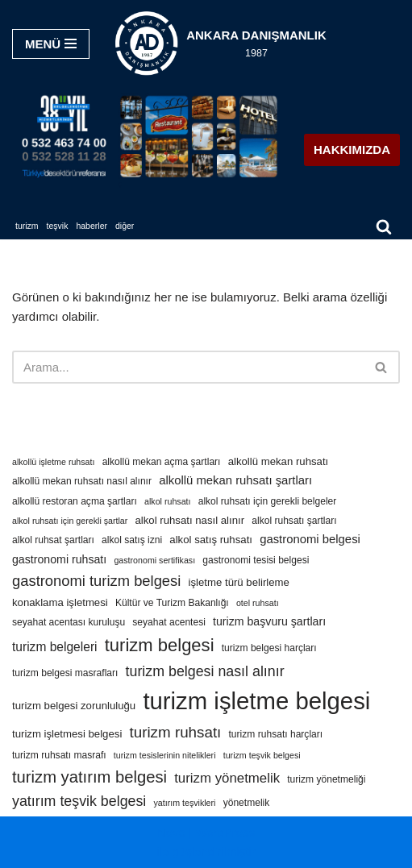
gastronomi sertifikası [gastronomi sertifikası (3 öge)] (154, 560)
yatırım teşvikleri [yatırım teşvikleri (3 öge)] (184, 803)
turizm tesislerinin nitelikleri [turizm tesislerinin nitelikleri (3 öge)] (165, 755)
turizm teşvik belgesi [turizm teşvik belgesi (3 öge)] (262, 755)
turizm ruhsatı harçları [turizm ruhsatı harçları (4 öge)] (276, 734)
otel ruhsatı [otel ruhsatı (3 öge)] (258, 603)
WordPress (225, 832)
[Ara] (384, 226)
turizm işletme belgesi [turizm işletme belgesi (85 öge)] (256, 701)
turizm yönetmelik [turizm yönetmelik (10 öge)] (227, 778)
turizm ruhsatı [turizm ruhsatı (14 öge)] (175, 732)
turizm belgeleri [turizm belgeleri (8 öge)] (55, 647)
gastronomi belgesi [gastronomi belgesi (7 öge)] (310, 539)
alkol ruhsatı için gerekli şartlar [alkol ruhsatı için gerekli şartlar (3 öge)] (70, 521)
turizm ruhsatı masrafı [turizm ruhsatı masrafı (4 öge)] (59, 755)
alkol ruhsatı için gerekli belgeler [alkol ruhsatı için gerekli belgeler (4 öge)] (268, 501)
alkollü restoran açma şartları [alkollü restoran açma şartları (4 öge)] (75, 501)
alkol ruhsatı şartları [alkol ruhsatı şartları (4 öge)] (294, 521)
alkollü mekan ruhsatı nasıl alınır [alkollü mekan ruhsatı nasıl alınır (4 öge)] (82, 481)
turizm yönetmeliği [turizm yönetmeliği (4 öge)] (326, 779)
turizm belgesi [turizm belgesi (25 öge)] (160, 645)
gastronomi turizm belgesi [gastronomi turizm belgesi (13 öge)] (96, 581)
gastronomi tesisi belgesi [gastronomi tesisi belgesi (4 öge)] (256, 560)
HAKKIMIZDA (352, 150)
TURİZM (27, 226)
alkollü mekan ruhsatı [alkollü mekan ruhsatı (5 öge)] (279, 461)
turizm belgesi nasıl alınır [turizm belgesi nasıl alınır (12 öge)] (205, 671)
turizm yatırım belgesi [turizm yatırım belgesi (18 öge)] (89, 777)
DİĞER (125, 226)
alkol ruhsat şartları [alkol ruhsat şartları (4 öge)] (53, 540)
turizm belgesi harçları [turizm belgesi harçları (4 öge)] (269, 648)
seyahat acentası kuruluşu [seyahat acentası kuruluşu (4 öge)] (69, 622)
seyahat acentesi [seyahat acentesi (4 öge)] (169, 622)
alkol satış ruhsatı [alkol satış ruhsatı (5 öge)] (211, 540)
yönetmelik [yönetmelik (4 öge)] (247, 803)
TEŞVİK (58, 226)
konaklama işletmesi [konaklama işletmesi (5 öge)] (60, 602)
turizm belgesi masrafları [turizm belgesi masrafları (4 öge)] (65, 673)
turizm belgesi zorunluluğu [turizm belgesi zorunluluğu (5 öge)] (74, 706)
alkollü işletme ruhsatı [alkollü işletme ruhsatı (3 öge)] (53, 462)
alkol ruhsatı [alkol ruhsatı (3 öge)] (167, 501)
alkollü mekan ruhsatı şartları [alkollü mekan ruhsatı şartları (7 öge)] (235, 480)
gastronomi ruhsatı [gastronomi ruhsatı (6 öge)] (59, 559)
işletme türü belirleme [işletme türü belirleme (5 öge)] (239, 582)
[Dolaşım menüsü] (51, 44)
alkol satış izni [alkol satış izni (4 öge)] (132, 540)
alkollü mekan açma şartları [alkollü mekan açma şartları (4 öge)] (162, 462)
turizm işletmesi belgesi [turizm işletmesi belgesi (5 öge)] (67, 734)
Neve (171, 832)
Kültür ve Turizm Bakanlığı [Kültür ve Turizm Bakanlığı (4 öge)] (172, 603)
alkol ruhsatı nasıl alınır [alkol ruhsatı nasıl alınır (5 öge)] (190, 520)
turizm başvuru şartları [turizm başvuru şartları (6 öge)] (269, 621)
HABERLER (92, 226)
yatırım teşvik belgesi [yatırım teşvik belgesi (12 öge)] (79, 801)
